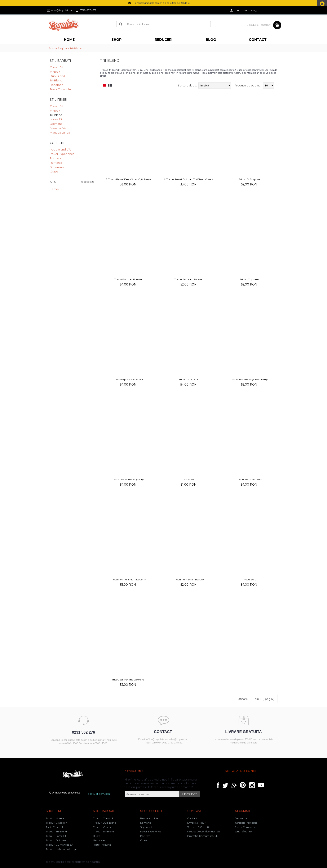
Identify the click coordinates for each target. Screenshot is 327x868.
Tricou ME (189, 479)
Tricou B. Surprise (249, 179)
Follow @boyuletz (98, 794)
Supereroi (57, 167)
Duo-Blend (57, 76)
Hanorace (57, 85)
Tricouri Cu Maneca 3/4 (60, 845)
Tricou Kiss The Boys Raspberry (249, 379)
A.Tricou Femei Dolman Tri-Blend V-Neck (189, 179)
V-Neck (55, 72)
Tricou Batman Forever (128, 279)
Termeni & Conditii (198, 827)
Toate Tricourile (60, 89)
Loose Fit (56, 119)
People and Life (61, 149)
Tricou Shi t (249, 579)
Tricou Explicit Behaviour (128, 379)
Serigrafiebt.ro (243, 831)
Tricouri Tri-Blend (56, 831)
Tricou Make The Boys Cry (128, 479)
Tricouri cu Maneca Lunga (62, 849)
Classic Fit (56, 67)
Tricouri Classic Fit (57, 823)
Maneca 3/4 (58, 128)
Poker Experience (62, 154)
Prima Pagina (58, 48)
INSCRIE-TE (190, 794)
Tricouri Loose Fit (56, 836)
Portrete (56, 158)
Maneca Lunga (60, 132)
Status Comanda (245, 827)
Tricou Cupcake (249, 279)
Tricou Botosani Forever (189, 279)
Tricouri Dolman (56, 840)
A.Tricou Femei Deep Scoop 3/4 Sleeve (128, 179)
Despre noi (241, 818)
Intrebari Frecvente (246, 823)
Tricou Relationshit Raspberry (128, 579)
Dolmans (56, 124)
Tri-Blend (76, 48)
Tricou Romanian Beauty (189, 579)
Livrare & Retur (196, 823)
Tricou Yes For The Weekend (128, 680)
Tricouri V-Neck (55, 818)
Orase (54, 171)
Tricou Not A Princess (249, 479)
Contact (192, 818)
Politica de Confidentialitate (204, 831)
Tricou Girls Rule (189, 379)
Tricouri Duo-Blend (105, 823)
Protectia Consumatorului (203, 836)
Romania (56, 163)
